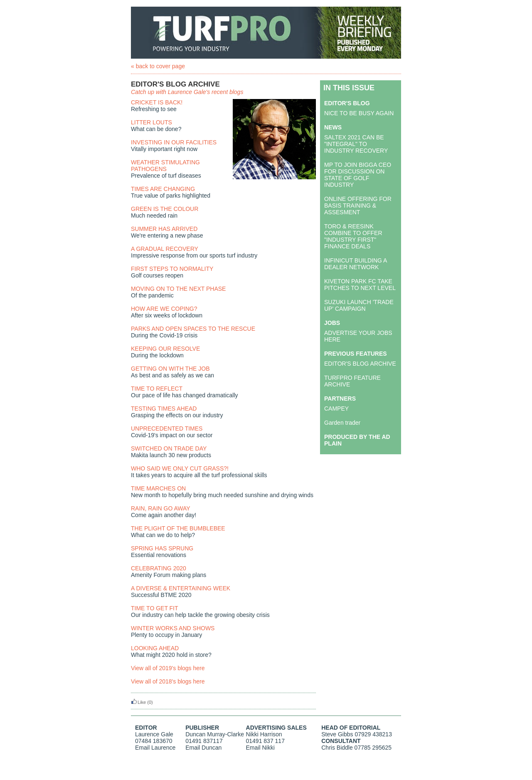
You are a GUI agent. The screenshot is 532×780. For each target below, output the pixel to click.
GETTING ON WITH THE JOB (170, 369)
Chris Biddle (337, 748)
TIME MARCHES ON (158, 488)
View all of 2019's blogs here (168, 668)
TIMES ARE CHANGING (163, 189)
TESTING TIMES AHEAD (164, 409)
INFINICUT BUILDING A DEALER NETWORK (356, 264)
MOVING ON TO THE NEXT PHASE (178, 289)
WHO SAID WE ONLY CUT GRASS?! (180, 468)
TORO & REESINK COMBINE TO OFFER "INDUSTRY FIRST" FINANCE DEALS (353, 236)
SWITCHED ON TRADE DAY (169, 448)
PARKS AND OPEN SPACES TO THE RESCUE (193, 329)
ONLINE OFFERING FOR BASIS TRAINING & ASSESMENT (358, 206)
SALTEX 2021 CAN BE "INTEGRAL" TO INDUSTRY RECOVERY (356, 144)
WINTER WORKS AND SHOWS (173, 628)
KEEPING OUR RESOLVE (165, 349)
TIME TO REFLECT (157, 389)
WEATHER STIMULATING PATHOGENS (165, 166)
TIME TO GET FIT (155, 608)
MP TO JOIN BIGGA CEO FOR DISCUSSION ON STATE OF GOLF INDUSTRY (358, 175)
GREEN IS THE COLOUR (165, 209)
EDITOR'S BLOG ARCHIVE (360, 364)
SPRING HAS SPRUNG (162, 548)
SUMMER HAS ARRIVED (164, 229)
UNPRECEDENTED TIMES (167, 428)
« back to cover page (158, 66)
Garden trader (342, 423)
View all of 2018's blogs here (168, 681)
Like (138, 702)
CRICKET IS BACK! (157, 102)
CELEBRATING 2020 (159, 568)
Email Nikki (260, 748)
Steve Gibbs (337, 734)
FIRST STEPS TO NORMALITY (172, 269)
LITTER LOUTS (151, 122)
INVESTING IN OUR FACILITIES (174, 142)
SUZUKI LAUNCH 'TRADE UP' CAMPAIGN (359, 305)
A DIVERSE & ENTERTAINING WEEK (181, 588)
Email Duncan (203, 748)
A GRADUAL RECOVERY (165, 249)
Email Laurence (155, 748)
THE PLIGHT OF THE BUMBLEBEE (178, 528)
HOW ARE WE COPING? (164, 309)
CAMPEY (336, 409)
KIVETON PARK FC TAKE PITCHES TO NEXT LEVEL (360, 285)
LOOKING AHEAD (155, 648)
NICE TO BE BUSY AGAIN (359, 113)
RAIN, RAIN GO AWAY (161, 508)
